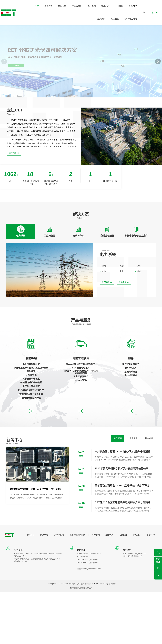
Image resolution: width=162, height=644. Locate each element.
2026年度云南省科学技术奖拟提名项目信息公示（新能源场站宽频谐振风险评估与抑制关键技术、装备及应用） (124, 468)
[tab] (21, 231)
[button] (158, 61)
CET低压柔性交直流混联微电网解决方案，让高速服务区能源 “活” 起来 (124, 502)
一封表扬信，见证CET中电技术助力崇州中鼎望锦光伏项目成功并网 (124, 452)
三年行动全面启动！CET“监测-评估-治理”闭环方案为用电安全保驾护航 (124, 485)
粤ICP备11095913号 (100, 584)
